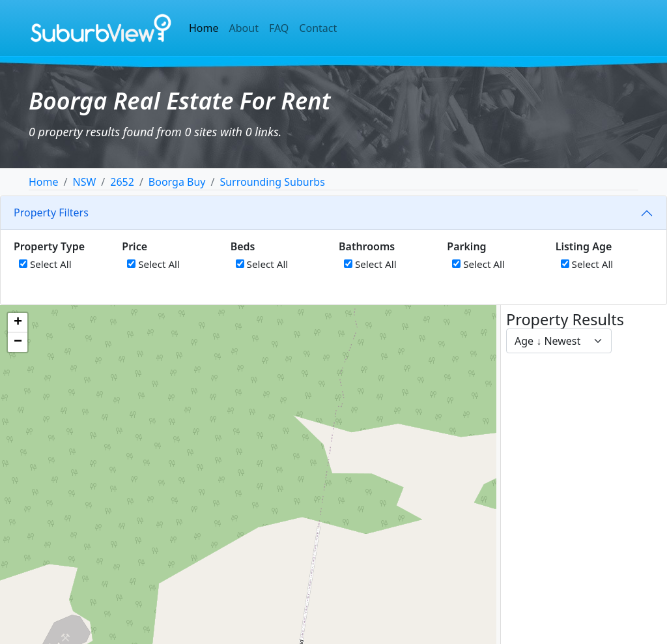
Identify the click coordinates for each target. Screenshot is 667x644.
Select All (45, 264)
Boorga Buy (177, 182)
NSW (84, 182)
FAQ (279, 28)
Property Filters (51, 212)
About (244, 28)
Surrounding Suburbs (272, 182)
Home (204, 28)
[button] (18, 323)
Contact (318, 28)
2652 (122, 182)
